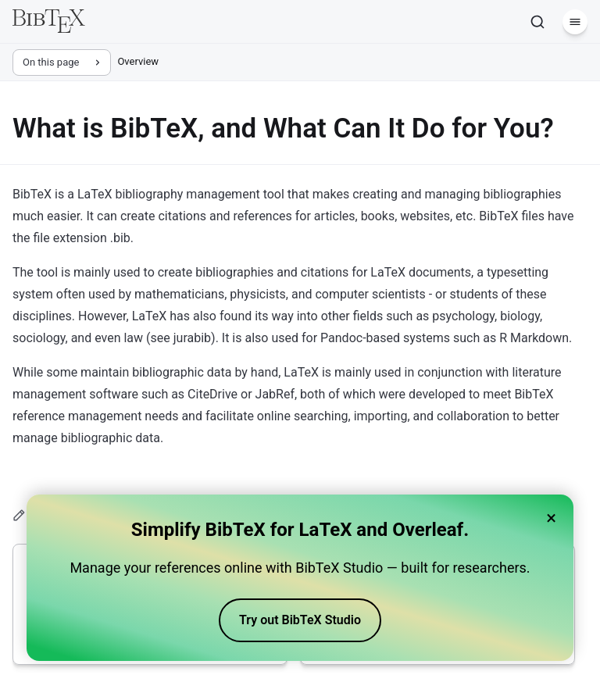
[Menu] (575, 22)
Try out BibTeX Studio (300, 620)
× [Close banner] (551, 518)
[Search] (537, 22)
